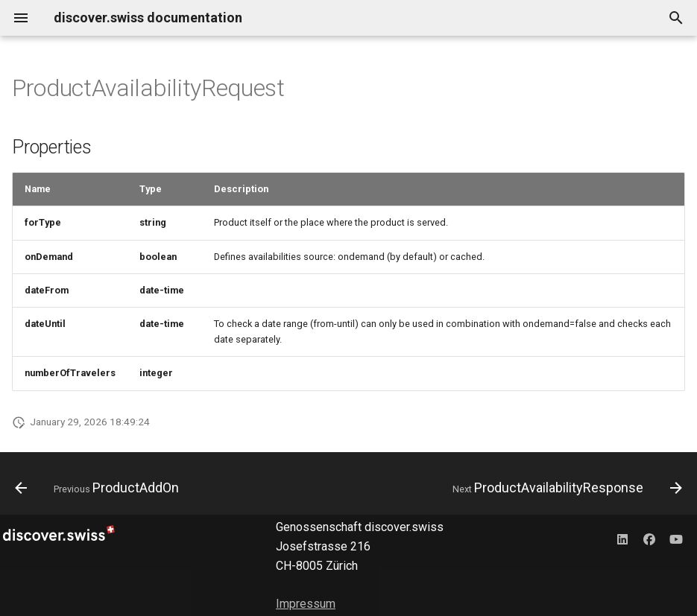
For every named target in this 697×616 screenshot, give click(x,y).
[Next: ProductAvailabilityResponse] (565, 488)
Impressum (306, 604)
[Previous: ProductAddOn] (100, 488)
